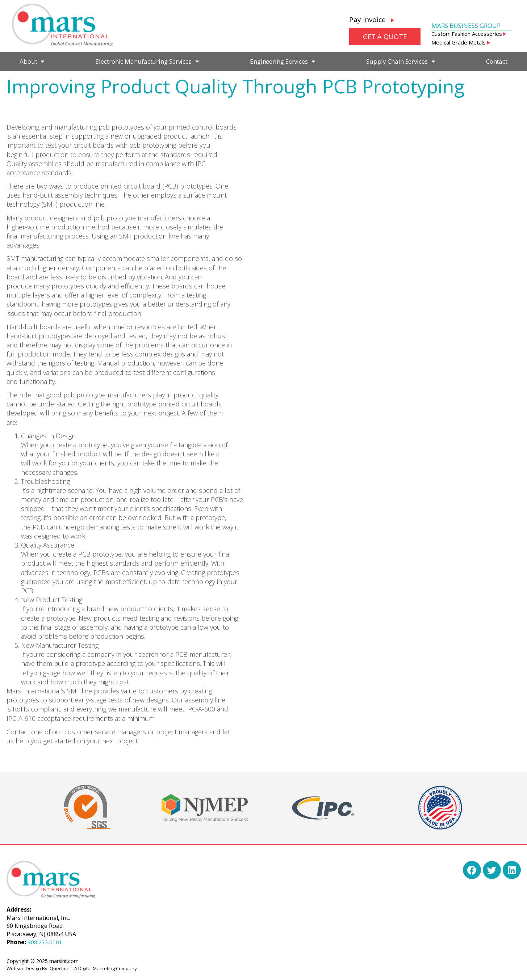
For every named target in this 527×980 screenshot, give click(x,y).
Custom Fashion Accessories (469, 34)
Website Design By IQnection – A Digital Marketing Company (72, 968)
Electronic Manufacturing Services (147, 61)
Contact (497, 61)
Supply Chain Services (401, 61)
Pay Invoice (372, 20)
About (32, 61)
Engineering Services (283, 61)
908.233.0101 (45, 942)
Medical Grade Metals (461, 42)
